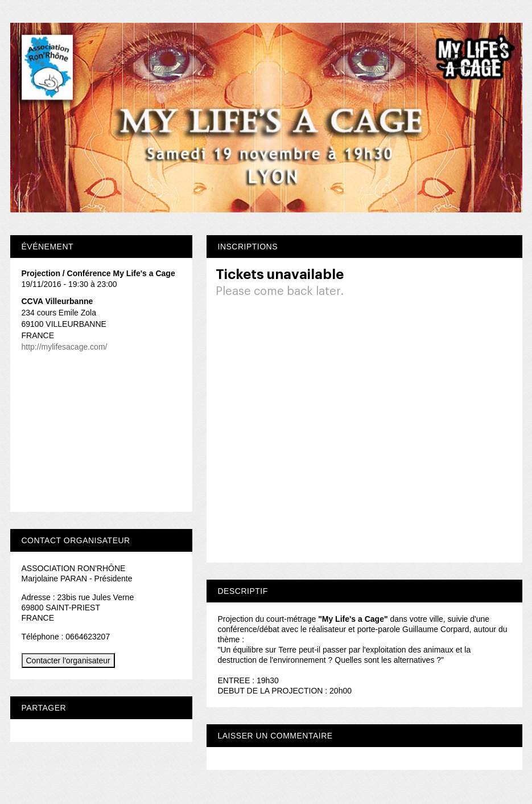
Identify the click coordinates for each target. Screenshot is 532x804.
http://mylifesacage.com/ (65, 347)
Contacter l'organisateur (68, 661)
